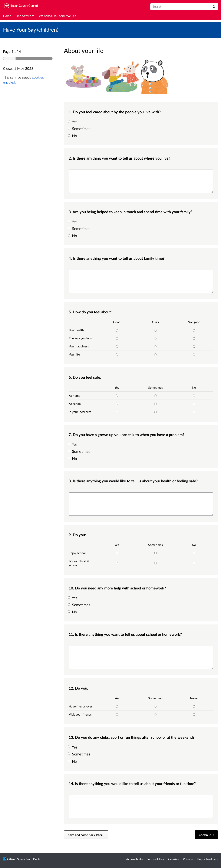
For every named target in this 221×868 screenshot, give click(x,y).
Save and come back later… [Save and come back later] (86, 835)
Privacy (188, 859)
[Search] (214, 7)
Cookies (173, 859)
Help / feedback (207, 859)
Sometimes (79, 129)
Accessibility (134, 859)
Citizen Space (16, 859)
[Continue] (206, 835)
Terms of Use (155, 859)
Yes (73, 122)
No (73, 136)
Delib (36, 859)
